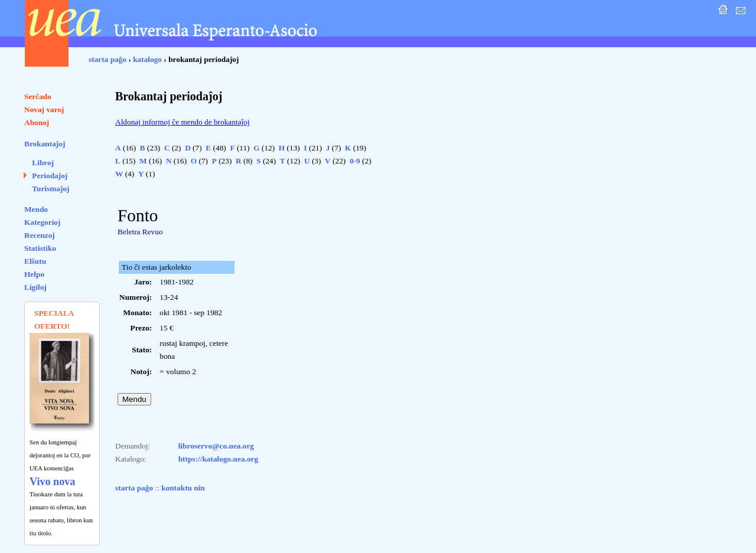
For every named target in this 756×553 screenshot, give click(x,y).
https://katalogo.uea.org (219, 459)
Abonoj (37, 122)
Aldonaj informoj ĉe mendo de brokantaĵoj (183, 122)
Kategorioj (42, 222)
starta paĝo (107, 59)
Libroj (43, 163)
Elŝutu (35, 261)
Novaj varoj (44, 109)
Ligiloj (35, 287)
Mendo (36, 209)
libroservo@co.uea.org (216, 446)
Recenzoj (40, 235)
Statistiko (40, 248)
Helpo (34, 274)
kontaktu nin (183, 488)
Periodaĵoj (50, 176)
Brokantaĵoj (45, 144)
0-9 (355, 161)
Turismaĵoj (50, 189)
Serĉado (38, 96)
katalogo (147, 59)
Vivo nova (52, 482)
